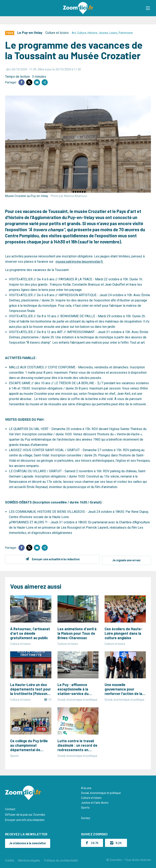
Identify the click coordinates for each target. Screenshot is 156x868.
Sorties (86, 817)
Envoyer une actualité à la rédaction (55, 559)
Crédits (10, 859)
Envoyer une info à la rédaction (25, 819)
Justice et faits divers (95, 802)
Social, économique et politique (101, 792)
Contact (10, 808)
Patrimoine (126, 33)
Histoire (92, 33)
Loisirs (113, 33)
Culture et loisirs (57, 33)
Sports (85, 807)
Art (74, 33)
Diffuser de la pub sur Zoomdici (25, 814)
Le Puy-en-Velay (30, 33)
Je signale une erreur (127, 559)
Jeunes (103, 33)
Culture (82, 33)
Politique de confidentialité (61, 859)
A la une (86, 787)
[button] (149, 8)
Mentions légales (29, 859)
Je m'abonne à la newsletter (28, 842)
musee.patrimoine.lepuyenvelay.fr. (80, 262)
